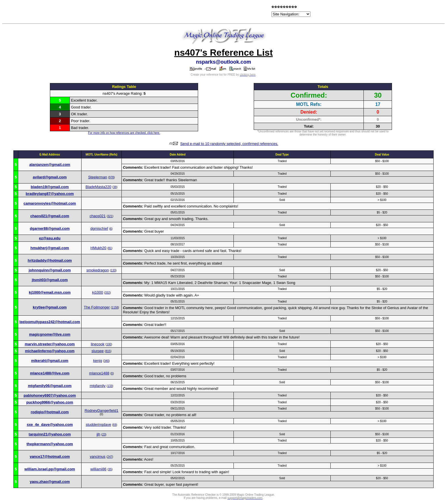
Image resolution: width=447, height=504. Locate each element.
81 (110, 248)
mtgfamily (98, 386)
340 (106, 361)
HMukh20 (98, 248)
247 (110, 457)
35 (110, 469)
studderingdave (98, 425)
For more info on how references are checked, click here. (124, 133)
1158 (115, 308)
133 (113, 270)
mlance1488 (99, 373)
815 (108, 351)
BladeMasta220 (98, 187)
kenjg (98, 361)
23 (104, 435)
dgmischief (99, 228)
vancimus (98, 456)
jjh (98, 434)
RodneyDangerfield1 (102, 411)
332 (108, 293)
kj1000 (97, 292)
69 (115, 425)
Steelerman (97, 177)
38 (115, 187)
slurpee (98, 351)
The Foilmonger (97, 307)
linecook (98, 344)
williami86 (98, 469)
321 (110, 216)
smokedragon (98, 270)
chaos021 (97, 216)
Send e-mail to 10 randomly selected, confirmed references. (229, 144)
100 (109, 344)
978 (112, 177)
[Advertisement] (204, 12)
